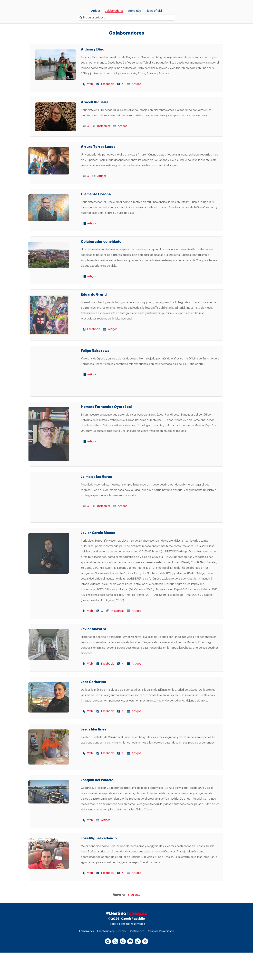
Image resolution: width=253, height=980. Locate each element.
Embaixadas (86, 958)
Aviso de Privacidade (161, 958)
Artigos (96, 11)
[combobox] (126, 18)
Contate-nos (137, 958)
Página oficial (153, 11)
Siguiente (134, 922)
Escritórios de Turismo (111, 958)
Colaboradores (114, 11)
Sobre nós (134, 11)
